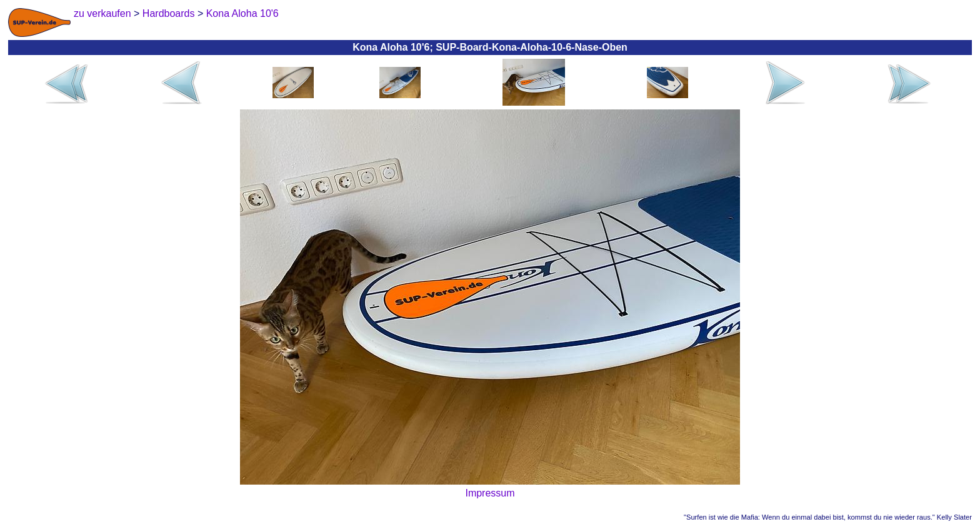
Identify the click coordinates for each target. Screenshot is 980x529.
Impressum (490, 493)
